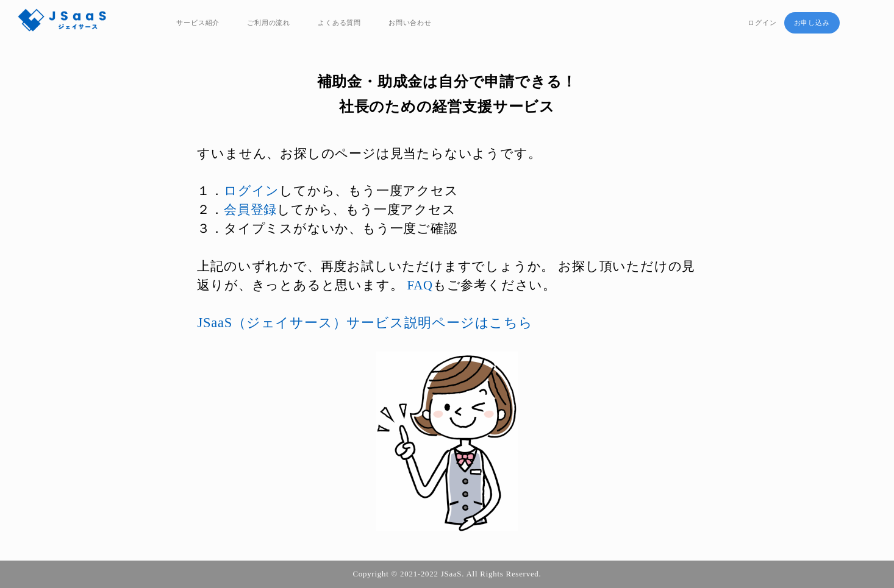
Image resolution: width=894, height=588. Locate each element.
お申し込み (812, 23)
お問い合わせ (410, 23)
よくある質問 (339, 23)
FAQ (420, 285)
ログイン (762, 23)
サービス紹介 (198, 23)
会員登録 (250, 209)
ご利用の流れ (269, 23)
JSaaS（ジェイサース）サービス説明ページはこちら (365, 323)
